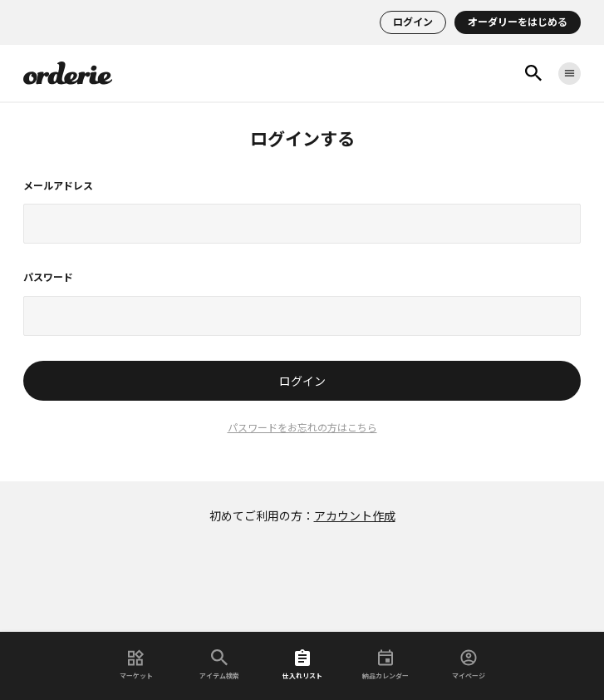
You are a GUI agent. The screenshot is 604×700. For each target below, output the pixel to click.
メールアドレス (58, 186)
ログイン (413, 22)
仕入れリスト (302, 665)
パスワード (48, 278)
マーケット (136, 665)
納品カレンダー (385, 665)
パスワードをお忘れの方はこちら (302, 428)
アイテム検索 (219, 665)
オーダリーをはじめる (518, 22)
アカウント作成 (355, 516)
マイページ (469, 665)
